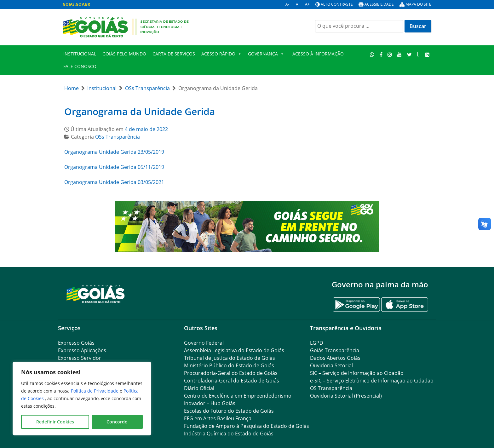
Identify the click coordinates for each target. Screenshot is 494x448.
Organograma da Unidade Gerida (140, 111)
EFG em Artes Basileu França (218, 418)
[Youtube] (400, 54)
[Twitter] (410, 54)
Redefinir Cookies (55, 422)
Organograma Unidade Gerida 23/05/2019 (114, 152)
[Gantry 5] (96, 293)
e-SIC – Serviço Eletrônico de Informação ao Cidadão (372, 381)
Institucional (80, 54)
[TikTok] (418, 54)
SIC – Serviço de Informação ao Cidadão (357, 373)
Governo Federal (204, 343)
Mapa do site (418, 4)
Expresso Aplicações (82, 350)
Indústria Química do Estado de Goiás (229, 434)
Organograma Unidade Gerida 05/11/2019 (114, 167)
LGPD (317, 343)
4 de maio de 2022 (146, 129)
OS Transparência (331, 388)
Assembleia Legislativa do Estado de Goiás (234, 350)
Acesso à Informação (318, 54)
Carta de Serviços (174, 54)
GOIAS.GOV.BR (76, 4)
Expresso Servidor (80, 358)
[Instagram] (390, 54)
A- (287, 4)
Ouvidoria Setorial (331, 365)
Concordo (117, 422)
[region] (82, 399)
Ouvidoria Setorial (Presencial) (346, 396)
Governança (266, 54)
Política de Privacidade (95, 391)
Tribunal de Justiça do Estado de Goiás (230, 358)
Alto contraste (337, 4)
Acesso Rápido (221, 54)
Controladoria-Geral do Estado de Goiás (232, 381)
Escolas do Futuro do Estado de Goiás (229, 411)
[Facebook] (381, 54)
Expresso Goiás (76, 343)
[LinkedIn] (427, 54)
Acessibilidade (379, 4)
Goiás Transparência (335, 350)
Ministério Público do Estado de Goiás (229, 365)
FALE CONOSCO (80, 66)
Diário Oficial (199, 388)
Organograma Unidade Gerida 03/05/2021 (114, 182)
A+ (307, 4)
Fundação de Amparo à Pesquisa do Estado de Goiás (247, 426)
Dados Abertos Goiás (335, 358)
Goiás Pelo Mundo (124, 54)
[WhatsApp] (372, 54)
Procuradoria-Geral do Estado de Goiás (231, 373)
